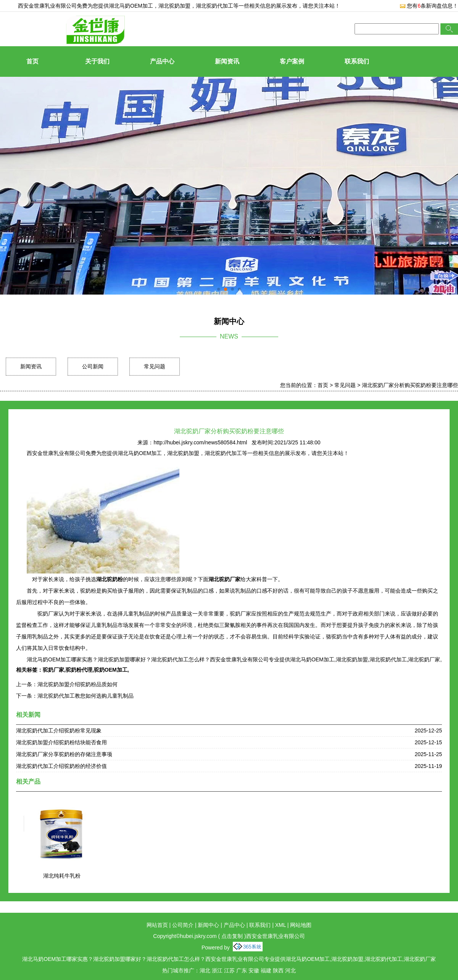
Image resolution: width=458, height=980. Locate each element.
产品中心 (162, 61)
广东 (242, 970)
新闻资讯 (227, 61)
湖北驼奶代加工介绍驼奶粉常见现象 (59, 731)
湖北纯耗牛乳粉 (62, 876)
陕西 (278, 970)
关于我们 (97, 61)
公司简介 (183, 925)
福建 (266, 970)
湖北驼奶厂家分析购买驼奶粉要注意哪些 (410, 385)
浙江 (217, 970)
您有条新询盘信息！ (429, 6)
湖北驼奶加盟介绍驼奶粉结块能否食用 (61, 742)
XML (281, 925)
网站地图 (301, 925)
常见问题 (155, 366)
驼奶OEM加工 (111, 670)
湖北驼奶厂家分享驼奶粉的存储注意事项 (64, 754)
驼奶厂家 (53, 670)
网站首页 (157, 925)
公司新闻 (93, 366)
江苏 (229, 970)
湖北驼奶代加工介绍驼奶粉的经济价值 (61, 766)
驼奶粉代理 (79, 670)
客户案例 (292, 61)
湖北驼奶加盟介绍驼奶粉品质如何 (77, 684)
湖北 (205, 970)
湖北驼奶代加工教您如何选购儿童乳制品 (85, 696)
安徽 (254, 970)
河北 (290, 970)
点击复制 (232, 936)
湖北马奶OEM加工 (131, 6)
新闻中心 (208, 925)
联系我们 (357, 61)
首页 (32, 61)
